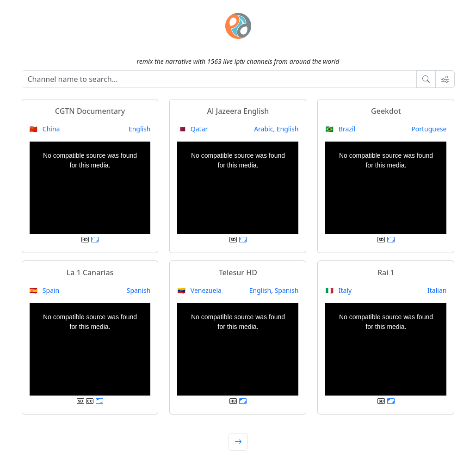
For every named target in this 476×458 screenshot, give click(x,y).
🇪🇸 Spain (45, 290)
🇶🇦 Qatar (192, 129)
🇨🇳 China (45, 129)
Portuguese (429, 129)
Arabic (263, 129)
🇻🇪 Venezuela (199, 290)
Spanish (139, 290)
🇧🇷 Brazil (340, 129)
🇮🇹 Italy (338, 290)
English (140, 129)
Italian (437, 290)
